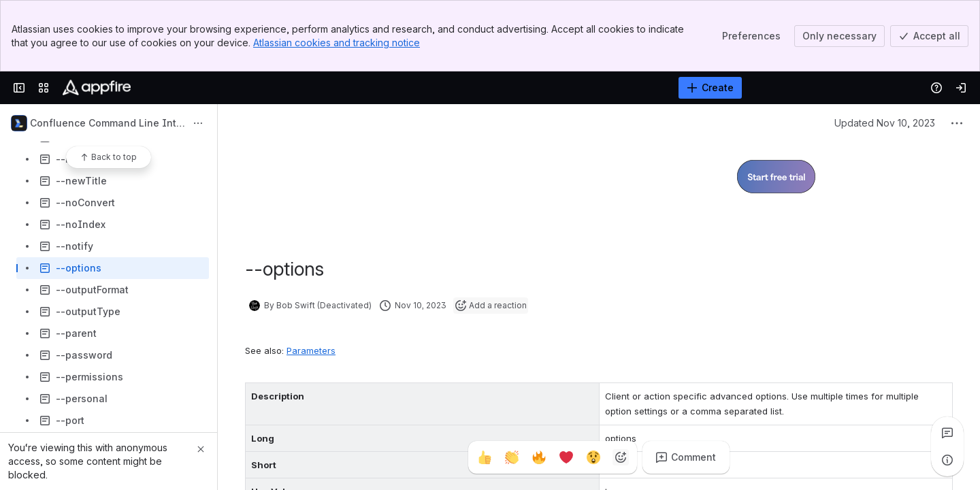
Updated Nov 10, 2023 (885, 123)
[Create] (710, 88)
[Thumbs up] (485, 457)
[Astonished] (593, 457)
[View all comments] (947, 433)
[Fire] (539, 457)
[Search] (456, 88)
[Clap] (512, 457)
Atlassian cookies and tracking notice (337, 43)
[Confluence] (97, 88)
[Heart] (566, 457)
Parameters (311, 350)
